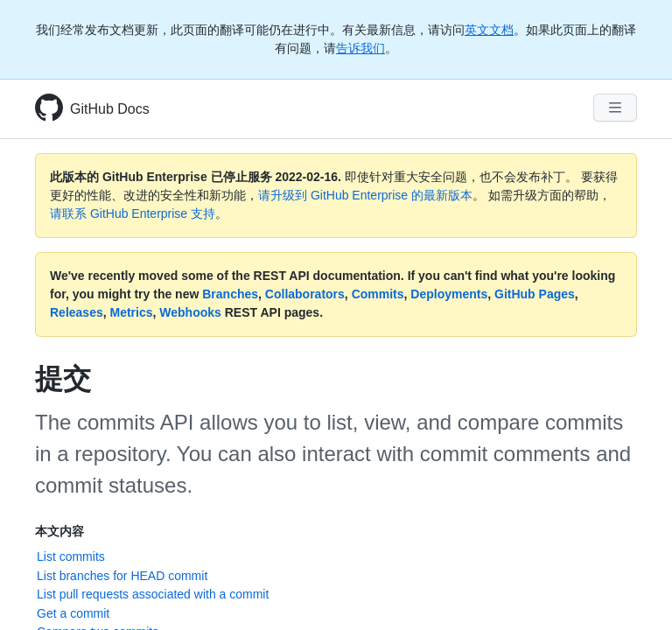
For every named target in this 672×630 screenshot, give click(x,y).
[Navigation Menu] (615, 108)
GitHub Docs (110, 109)
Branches (230, 294)
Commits (378, 294)
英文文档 (489, 30)
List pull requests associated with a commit (153, 594)
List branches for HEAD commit (122, 576)
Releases (77, 312)
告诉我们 (360, 48)
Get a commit (73, 613)
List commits (71, 556)
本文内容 (59, 531)
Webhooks (190, 312)
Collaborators (305, 294)
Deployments (449, 294)
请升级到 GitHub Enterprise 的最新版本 (365, 195)
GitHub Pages (535, 294)
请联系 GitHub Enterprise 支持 (133, 213)
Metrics (132, 312)
